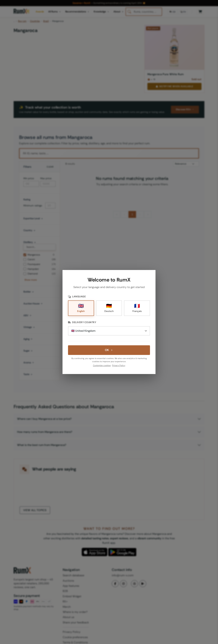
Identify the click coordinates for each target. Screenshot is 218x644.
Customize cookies (102, 366)
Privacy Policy (119, 366)
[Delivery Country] (109, 331)
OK (109, 350)
